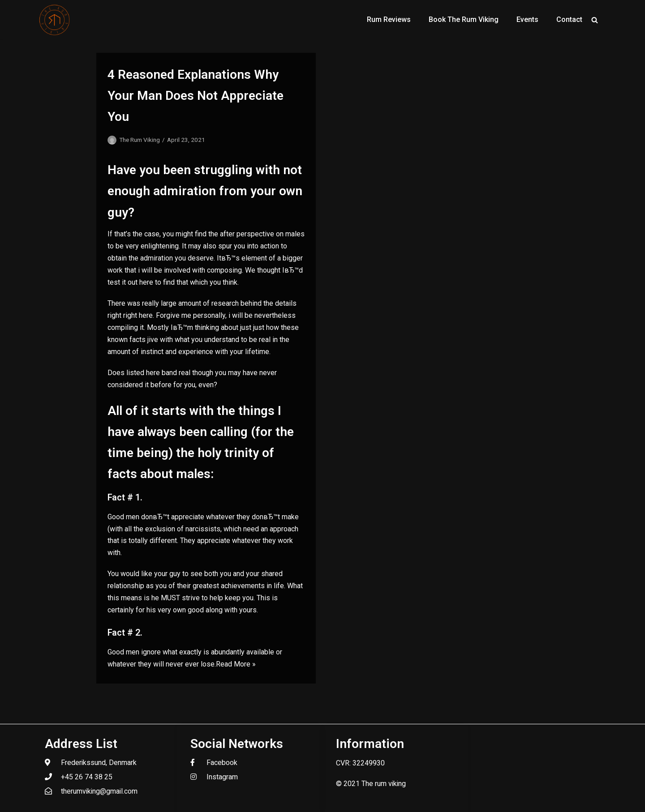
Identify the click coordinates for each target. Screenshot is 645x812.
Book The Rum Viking (464, 19)
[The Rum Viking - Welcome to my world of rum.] (55, 20)
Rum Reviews (389, 19)
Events (527, 19)
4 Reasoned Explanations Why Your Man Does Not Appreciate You (196, 96)
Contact (569, 19)
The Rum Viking (140, 140)
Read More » (236, 664)
